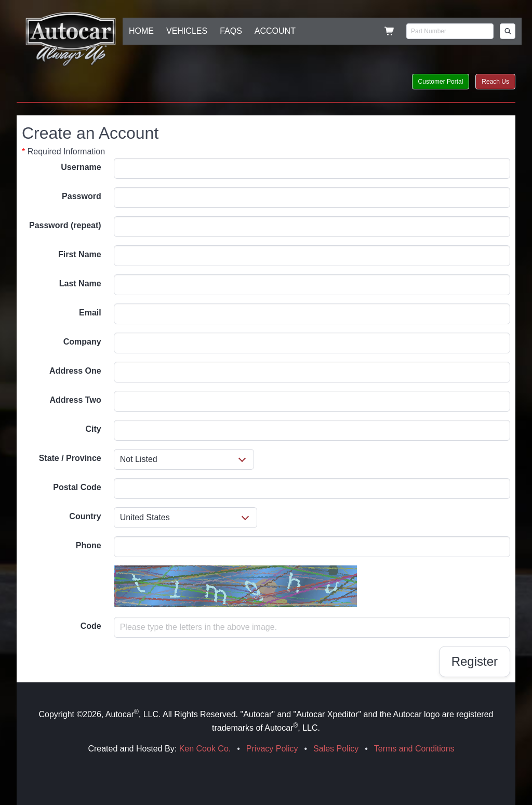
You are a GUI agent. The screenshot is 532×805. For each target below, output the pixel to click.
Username (81, 167)
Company (82, 342)
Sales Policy (336, 749)
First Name (80, 254)
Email (90, 313)
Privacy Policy (272, 749)
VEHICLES (187, 31)
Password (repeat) (65, 225)
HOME (141, 31)
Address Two (75, 400)
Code (91, 626)
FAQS (231, 31)
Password (82, 196)
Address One (75, 371)
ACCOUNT (275, 31)
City (93, 429)
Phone (89, 545)
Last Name (80, 283)
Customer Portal (441, 82)
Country (85, 516)
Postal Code (77, 487)
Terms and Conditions (414, 749)
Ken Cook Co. (205, 749)
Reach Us (495, 82)
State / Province (70, 458)
